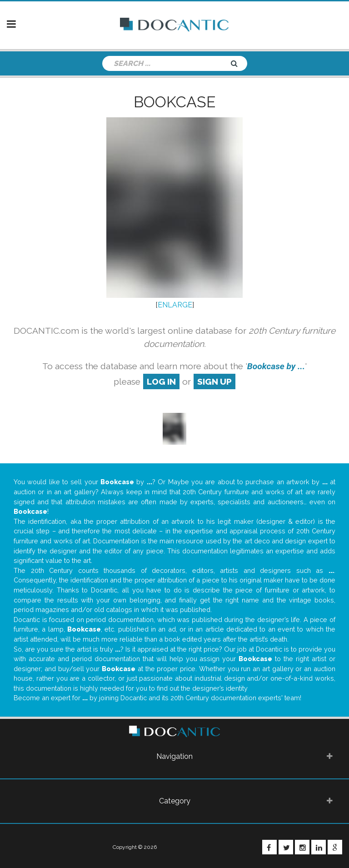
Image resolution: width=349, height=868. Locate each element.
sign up (214, 381)
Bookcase (174, 102)
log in (161, 381)
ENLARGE (175, 305)
